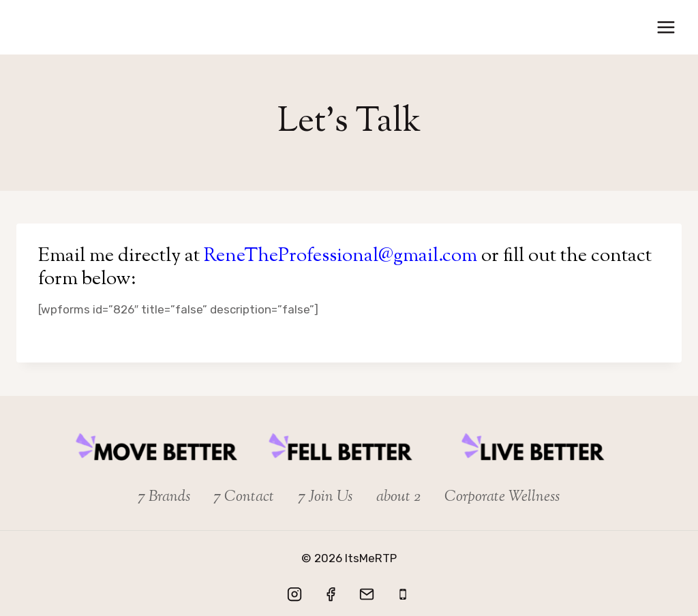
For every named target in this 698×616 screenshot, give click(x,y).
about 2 (398, 497)
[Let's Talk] (403, 594)
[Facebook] (331, 594)
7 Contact (244, 497)
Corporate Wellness (502, 497)
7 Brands (164, 497)
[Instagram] (294, 594)
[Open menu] (666, 27)
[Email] (367, 594)
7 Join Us (325, 497)
